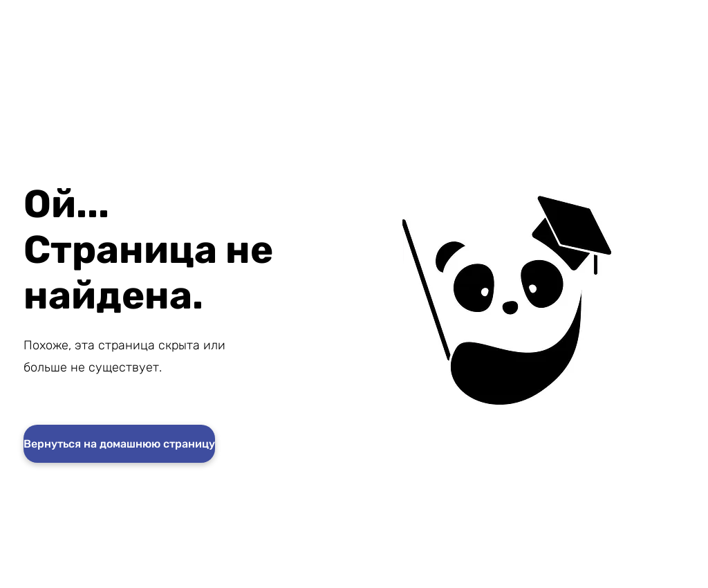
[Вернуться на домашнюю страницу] (119, 444)
